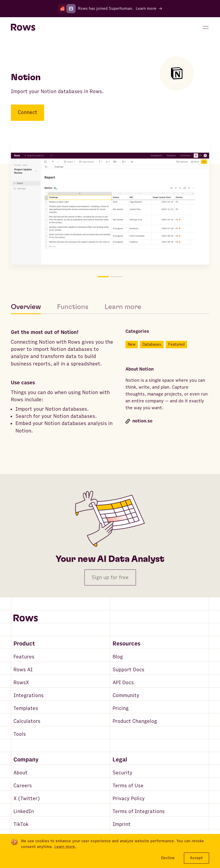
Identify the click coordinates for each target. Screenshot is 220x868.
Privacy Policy (129, 799)
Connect (27, 112)
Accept (196, 858)
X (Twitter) (27, 799)
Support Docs (128, 670)
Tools (20, 734)
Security (122, 773)
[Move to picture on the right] (160, 204)
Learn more (65, 847)
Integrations (29, 695)
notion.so (139, 421)
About (20, 773)
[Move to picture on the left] (60, 204)
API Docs (123, 683)
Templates (26, 708)
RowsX (21, 683)
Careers (23, 786)
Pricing (121, 708)
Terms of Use (128, 786)
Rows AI (23, 670)
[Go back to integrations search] (15, 49)
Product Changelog (135, 721)
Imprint (122, 824)
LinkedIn (24, 811)
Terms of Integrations (139, 811)
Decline (168, 858)
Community (126, 695)
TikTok (21, 824)
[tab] (30, 307)
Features (24, 657)
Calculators (27, 721)
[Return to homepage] (23, 27)
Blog (118, 657)
